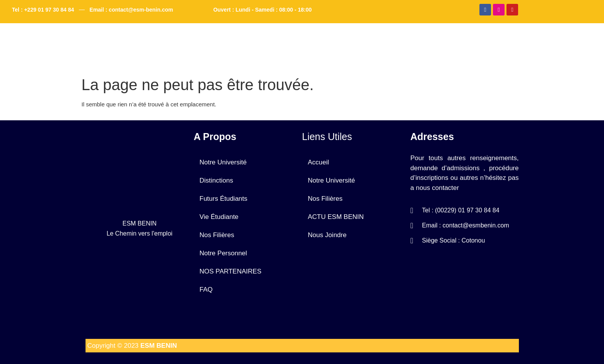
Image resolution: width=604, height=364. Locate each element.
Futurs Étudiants (224, 199)
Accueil (221, 41)
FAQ (414, 41)
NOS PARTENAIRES (231, 271)
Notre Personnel (223, 253)
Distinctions (216, 180)
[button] (279, 41)
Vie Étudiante (219, 217)
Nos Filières (217, 235)
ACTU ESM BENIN (355, 41)
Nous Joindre (461, 41)
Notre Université (277, 41)
